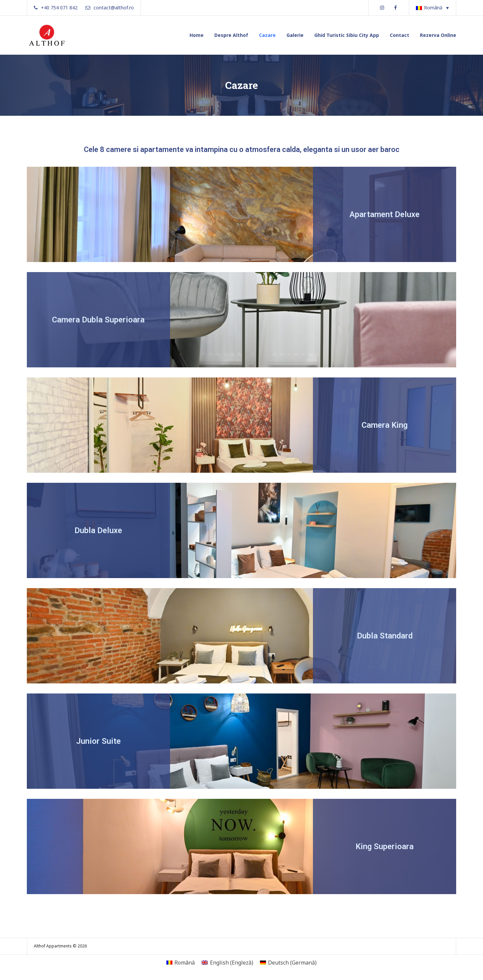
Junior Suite (98, 741)
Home (197, 35)
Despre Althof (231, 35)
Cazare (267, 35)
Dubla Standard (385, 636)
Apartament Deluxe (385, 214)
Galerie (295, 35)
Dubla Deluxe (98, 530)
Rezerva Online (438, 35)
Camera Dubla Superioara (98, 320)
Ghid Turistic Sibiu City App (347, 35)
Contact (399, 35)
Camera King (385, 425)
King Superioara (385, 846)
